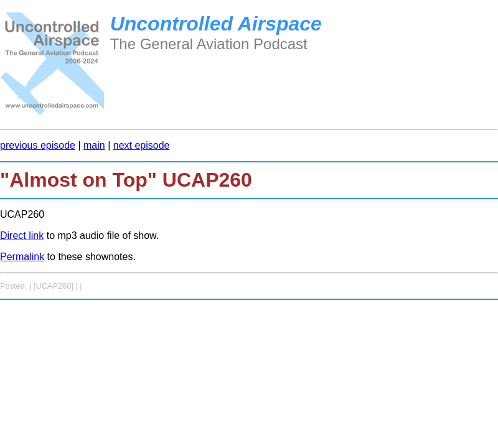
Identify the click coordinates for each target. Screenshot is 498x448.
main (94, 145)
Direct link (22, 236)
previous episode (38, 145)
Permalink (22, 257)
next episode (142, 145)
